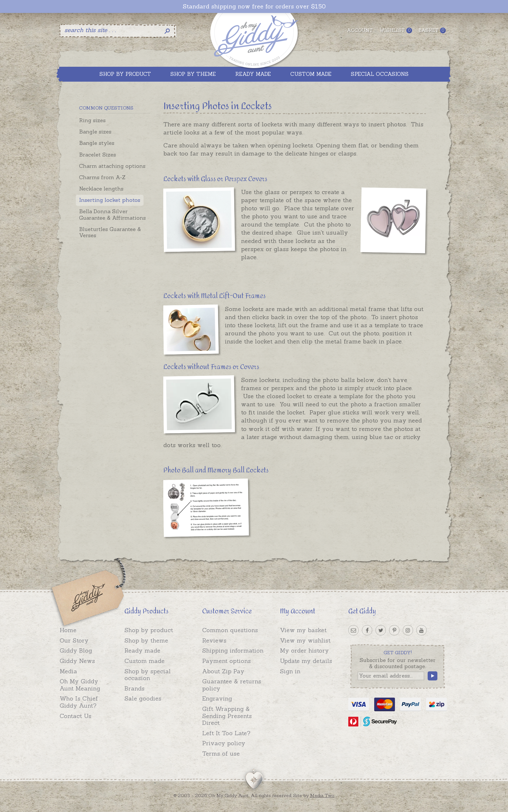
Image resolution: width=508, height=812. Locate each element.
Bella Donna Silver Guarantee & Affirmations (112, 214)
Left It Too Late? (226, 733)
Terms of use (221, 754)
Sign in (290, 671)
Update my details (306, 661)
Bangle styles (97, 143)
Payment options (226, 661)
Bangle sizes (95, 132)
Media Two (322, 795)
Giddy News (77, 661)
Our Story (74, 640)
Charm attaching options (112, 166)
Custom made (144, 661)
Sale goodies (143, 698)
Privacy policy (224, 743)
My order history (304, 650)
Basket (432, 30)
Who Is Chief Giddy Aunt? (79, 702)
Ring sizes (92, 120)
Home (68, 630)
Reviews (214, 640)
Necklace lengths (101, 189)
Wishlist (396, 30)
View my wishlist (305, 640)
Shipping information (233, 650)
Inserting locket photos (110, 200)
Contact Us (75, 716)
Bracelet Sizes (98, 155)
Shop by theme (146, 640)
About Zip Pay (223, 671)
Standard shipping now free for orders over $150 (254, 6)
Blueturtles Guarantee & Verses (110, 232)
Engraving (217, 698)
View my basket (303, 630)
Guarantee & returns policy (232, 685)
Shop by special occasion (148, 675)
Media (68, 671)
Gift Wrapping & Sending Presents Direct (227, 716)
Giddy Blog (76, 650)
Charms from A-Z (102, 177)
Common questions (230, 630)
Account (360, 30)
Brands (134, 688)
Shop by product (149, 630)
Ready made (142, 650)
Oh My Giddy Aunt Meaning (80, 685)
